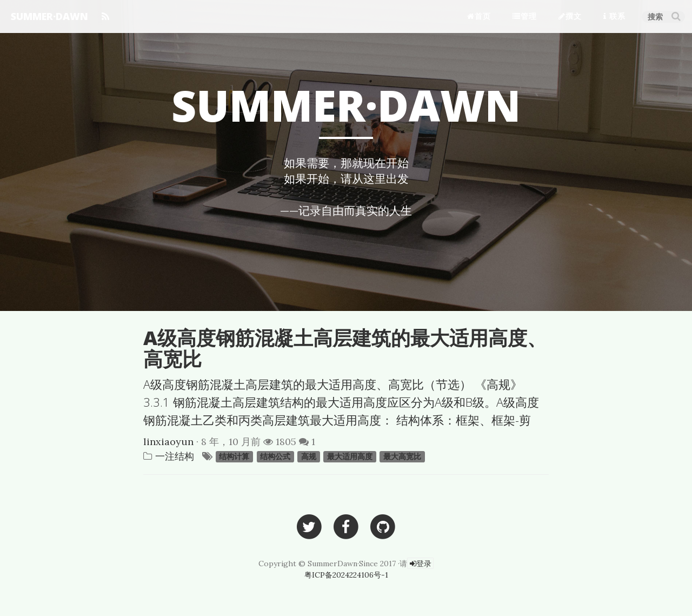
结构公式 (275, 457)
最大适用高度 (350, 457)
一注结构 (175, 456)
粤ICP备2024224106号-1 (346, 575)
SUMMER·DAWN (49, 16)
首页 (479, 16)
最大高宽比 (402, 457)
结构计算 (234, 457)
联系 (614, 16)
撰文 (570, 16)
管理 (525, 16)
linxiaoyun (168, 442)
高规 (309, 457)
